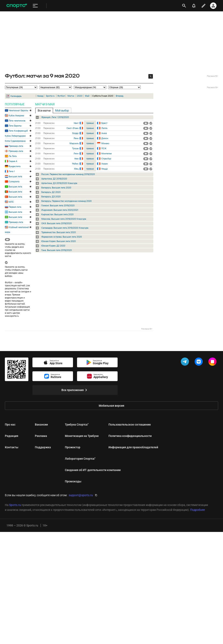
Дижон (105, 138)
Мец (76, 169)
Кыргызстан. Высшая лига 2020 (57, 214)
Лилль (104, 128)
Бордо (76, 133)
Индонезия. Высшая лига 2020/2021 (60, 210)
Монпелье (107, 153)
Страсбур (106, 159)
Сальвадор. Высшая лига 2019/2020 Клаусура (65, 228)
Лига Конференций (18, 131)
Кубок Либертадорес (15, 136)
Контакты (12, 447)
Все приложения (75, 390)
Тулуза (75, 148)
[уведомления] (194, 6)
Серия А (13, 161)
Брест (104, 123)
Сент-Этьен (73, 128)
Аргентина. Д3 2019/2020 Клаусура (59, 183)
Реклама (41, 436)
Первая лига (15, 207)
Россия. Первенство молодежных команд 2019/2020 (68, 174)
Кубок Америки (16, 116)
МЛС (11, 202)
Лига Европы (15, 126)
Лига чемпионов (17, 121)
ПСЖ (104, 148)
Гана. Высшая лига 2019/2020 (57, 250)
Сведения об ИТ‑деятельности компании (93, 470)
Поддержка (43, 447)
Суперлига (14, 182)
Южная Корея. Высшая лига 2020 (59, 241)
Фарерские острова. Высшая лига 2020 (62, 237)
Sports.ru (50, 96)
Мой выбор (62, 110)
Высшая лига (15, 176)
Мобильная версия (111, 406)
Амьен (105, 164)
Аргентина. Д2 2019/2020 (54, 179)
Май (87, 96)
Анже (104, 133)
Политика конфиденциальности (130, 436)
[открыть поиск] (184, 6)
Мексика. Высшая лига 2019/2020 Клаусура (64, 219)
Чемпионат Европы (18, 110)
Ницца (105, 169)
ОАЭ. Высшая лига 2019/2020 (57, 223)
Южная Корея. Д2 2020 (53, 246)
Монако (105, 143)
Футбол (61, 96)
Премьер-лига (16, 146)
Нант (76, 123)
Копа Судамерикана (15, 141)
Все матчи (44, 110)
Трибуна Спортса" (77, 425)
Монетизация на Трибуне (82, 436)
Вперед (120, 96)
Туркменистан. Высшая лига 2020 (59, 232)
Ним (77, 159)
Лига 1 (12, 171)
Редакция (12, 436)
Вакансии (41, 425)
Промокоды (73, 481)
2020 (80, 96)
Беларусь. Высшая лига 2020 (56, 188)
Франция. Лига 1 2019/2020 (55, 117)
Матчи (71, 96)
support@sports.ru (81, 495)
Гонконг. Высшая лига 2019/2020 (58, 205)
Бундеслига (15, 166)
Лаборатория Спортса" (80, 459)
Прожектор (73, 447)
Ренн (76, 138)
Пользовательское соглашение (130, 425)
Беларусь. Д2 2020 (51, 192)
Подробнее (197, 510)
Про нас (10, 425)
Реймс (75, 164)
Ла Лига (13, 156)
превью (90, 123)
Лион (76, 153)
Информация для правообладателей (133, 447)
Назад (40, 96)
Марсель (74, 143)
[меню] (35, 6)
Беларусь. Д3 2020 (51, 197)
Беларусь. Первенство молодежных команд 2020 (66, 201)
